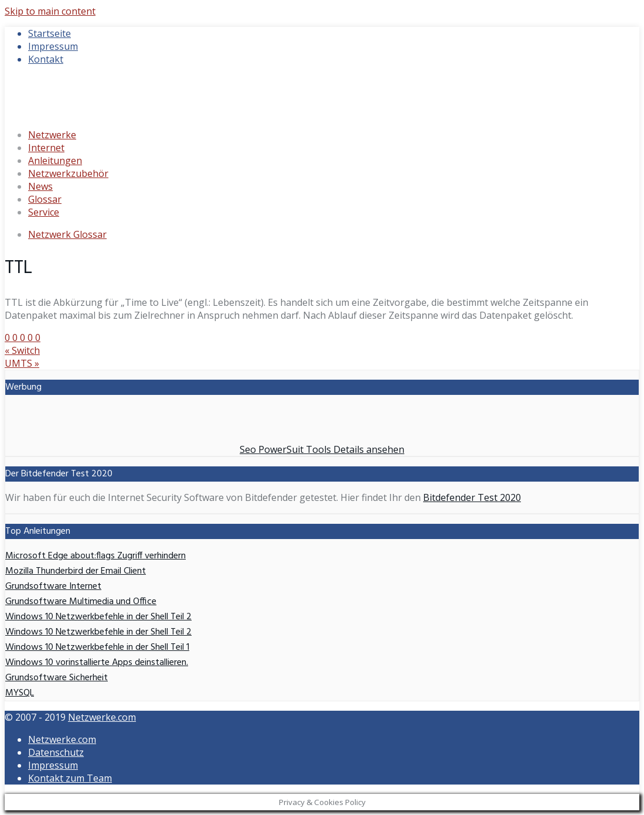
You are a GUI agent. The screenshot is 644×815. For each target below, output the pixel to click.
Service (44, 212)
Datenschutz (56, 752)
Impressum (53, 46)
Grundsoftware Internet (53, 586)
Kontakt (46, 59)
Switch (22, 350)
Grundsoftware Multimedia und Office (81, 602)
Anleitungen (55, 161)
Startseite (50, 33)
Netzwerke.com (102, 717)
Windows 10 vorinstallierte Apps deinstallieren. (97, 663)
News (40, 186)
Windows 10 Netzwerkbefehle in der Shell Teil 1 (97, 647)
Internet (46, 148)
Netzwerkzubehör (68, 173)
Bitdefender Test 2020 (472, 497)
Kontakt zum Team (70, 778)
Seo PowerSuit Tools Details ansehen (322, 449)
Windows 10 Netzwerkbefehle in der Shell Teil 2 (98, 617)
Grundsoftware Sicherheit (57, 678)
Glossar (45, 199)
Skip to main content (50, 11)
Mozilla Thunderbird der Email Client (76, 571)
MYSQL (20, 693)
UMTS (22, 363)
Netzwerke (52, 135)
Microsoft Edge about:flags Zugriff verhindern (96, 556)
